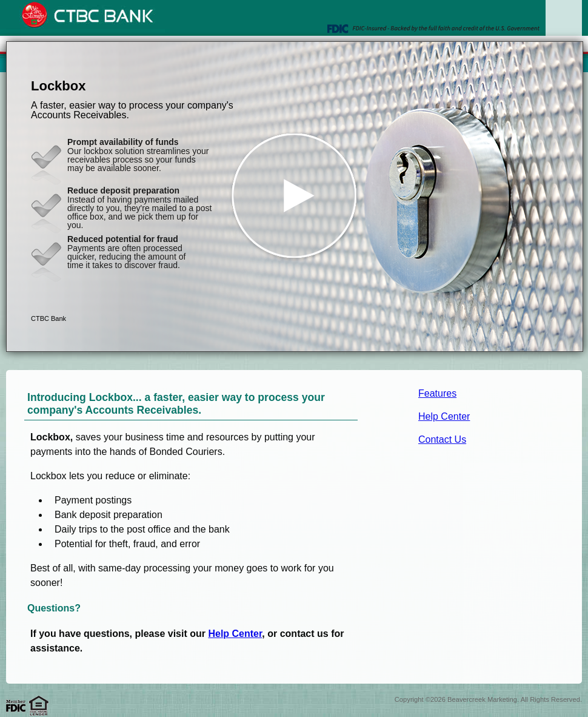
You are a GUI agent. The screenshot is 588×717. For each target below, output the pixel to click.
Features (437, 393)
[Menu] (564, 24)
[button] (295, 197)
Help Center (444, 416)
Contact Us (442, 439)
